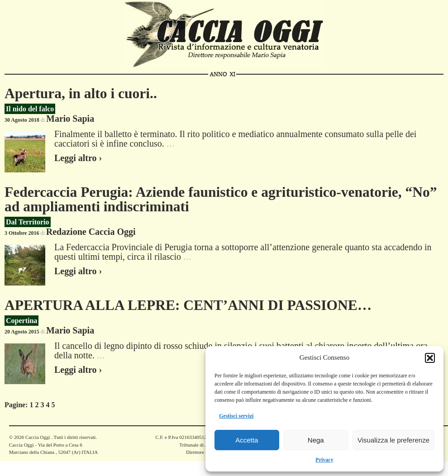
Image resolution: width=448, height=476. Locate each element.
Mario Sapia (70, 119)
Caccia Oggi (38, 437)
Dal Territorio (28, 222)
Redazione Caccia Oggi (91, 232)
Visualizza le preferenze (393, 440)
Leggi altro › (78, 158)
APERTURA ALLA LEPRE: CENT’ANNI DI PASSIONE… (188, 305)
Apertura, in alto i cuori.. (81, 93)
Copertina (21, 321)
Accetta (247, 440)
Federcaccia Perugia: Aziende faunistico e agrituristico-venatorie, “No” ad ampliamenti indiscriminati (221, 199)
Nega (316, 440)
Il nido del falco (30, 109)
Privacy (324, 460)
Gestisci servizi (236, 416)
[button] (430, 358)
